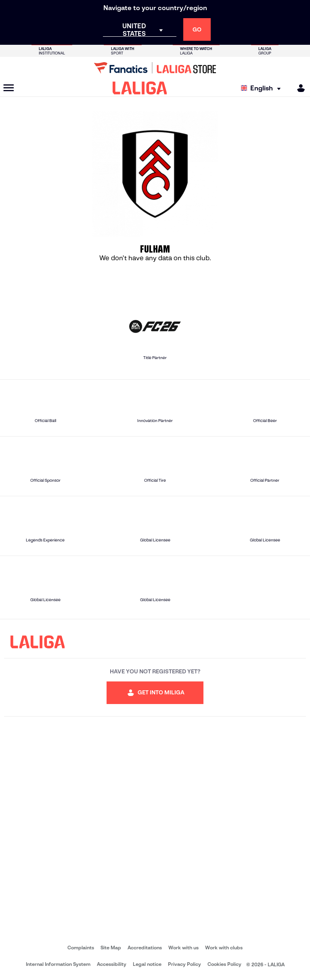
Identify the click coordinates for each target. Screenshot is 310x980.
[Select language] (263, 88)
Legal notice (147, 964)
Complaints (81, 948)
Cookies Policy (224, 964)
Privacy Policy (184, 964)
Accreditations (145, 948)
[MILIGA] (298, 88)
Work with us (183, 948)
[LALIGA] (140, 88)
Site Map (111, 948)
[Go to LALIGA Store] (155, 68)
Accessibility (112, 964)
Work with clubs (224, 948)
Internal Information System (58, 964)
